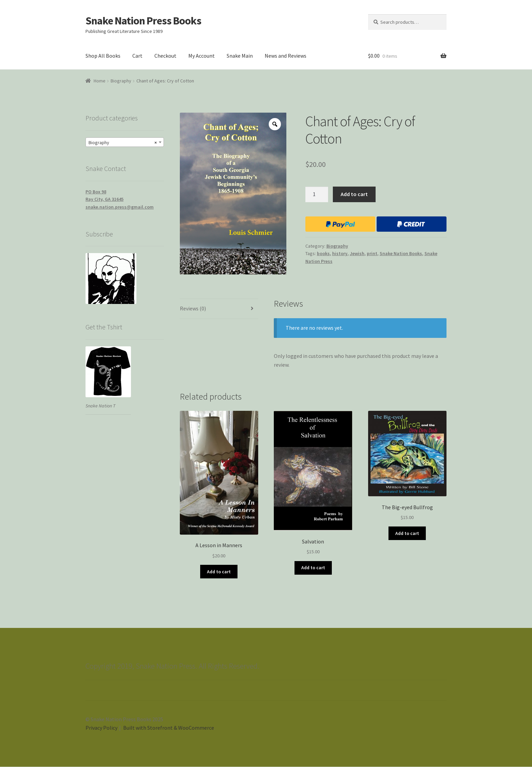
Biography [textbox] (123, 142)
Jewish (357, 253)
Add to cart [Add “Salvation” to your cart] (313, 568)
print (372, 253)
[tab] (219, 309)
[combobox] (125, 142)
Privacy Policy (101, 728)
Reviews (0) (193, 308)
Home (100, 81)
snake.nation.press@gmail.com (120, 207)
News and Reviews (286, 56)
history (340, 253)
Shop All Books (103, 56)
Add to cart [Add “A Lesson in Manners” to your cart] (219, 572)
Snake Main (240, 56)
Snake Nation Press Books (143, 21)
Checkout (165, 56)
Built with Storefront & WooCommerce (169, 728)
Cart (137, 56)
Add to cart (354, 194)
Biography (121, 81)
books (323, 253)
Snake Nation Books (401, 253)
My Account (202, 56)
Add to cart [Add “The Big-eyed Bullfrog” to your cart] (407, 533)
